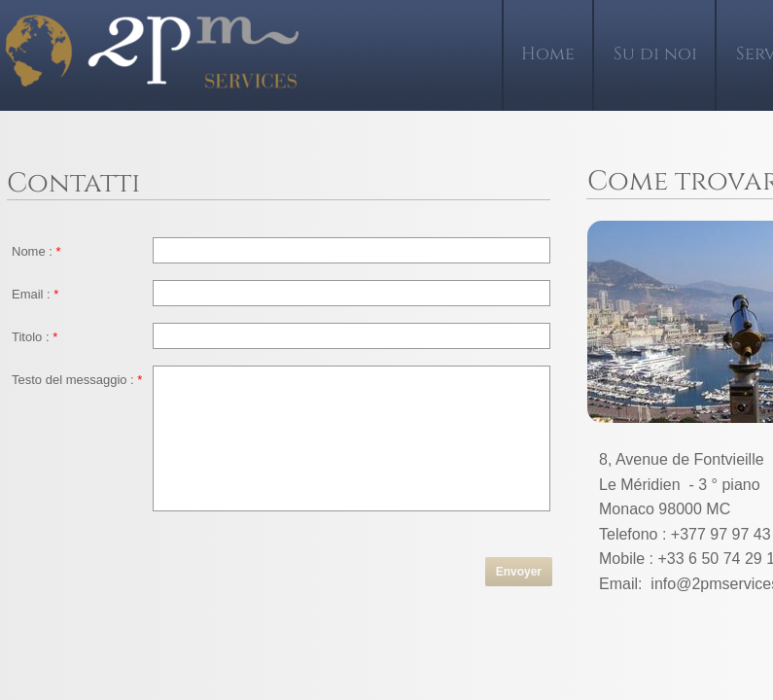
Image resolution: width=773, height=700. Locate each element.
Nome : (36, 251)
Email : (35, 294)
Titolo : (35, 337)
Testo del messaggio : (77, 380)
